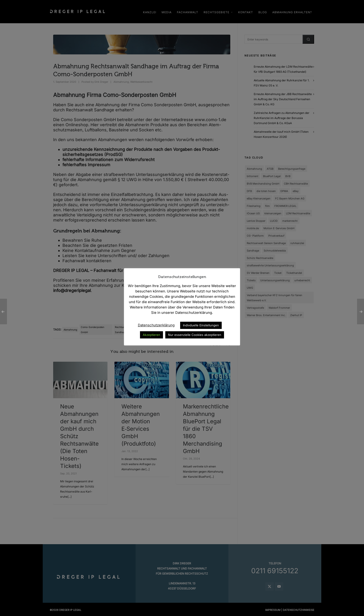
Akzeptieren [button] (151, 335)
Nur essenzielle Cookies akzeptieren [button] (195, 335)
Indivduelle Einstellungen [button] (201, 325)
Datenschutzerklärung (156, 325)
